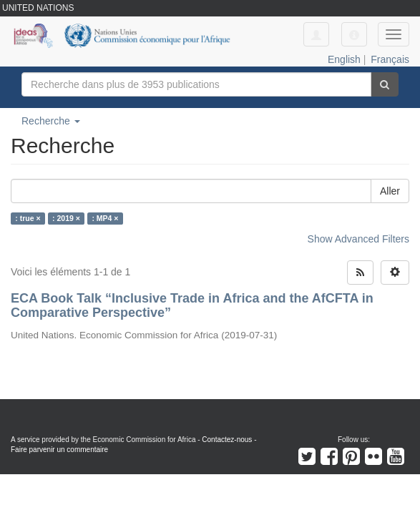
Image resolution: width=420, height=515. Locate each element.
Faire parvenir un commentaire (59, 450)
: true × (28, 218)
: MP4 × (105, 218)
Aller (390, 191)
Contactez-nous (227, 440)
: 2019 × (66, 218)
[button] (354, 34)
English (344, 59)
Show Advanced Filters (358, 239)
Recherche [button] (51, 121)
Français (390, 59)
